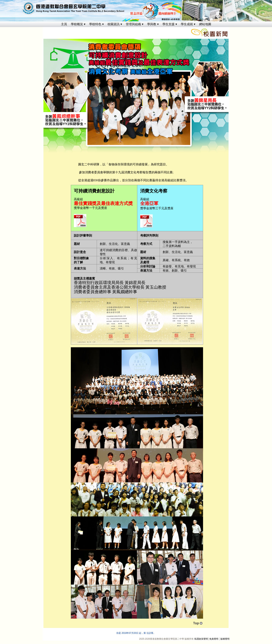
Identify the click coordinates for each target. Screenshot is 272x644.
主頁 (64, 24)
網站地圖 (205, 24)
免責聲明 (214, 639)
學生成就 (187, 24)
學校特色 (95, 24)
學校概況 (77, 24)
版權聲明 (225, 639)
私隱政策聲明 (201, 639)
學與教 (152, 24)
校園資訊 (114, 24)
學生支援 (168, 24)
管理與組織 (133, 24)
